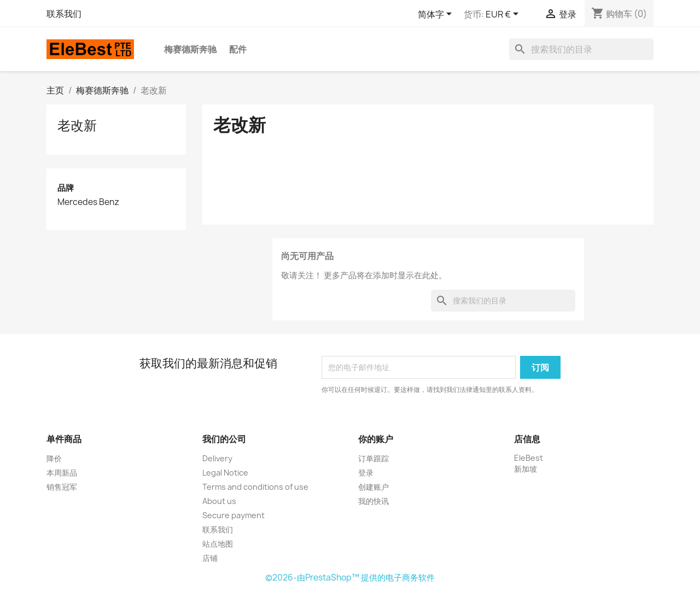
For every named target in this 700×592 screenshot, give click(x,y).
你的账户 (376, 439)
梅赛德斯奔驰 (190, 49)
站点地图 (218, 544)
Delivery (217, 458)
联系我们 (64, 14)
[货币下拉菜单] (504, 15)
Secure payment (234, 515)
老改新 (77, 125)
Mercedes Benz (88, 202)
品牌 (66, 188)
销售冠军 (62, 487)
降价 (54, 458)
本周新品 (62, 473)
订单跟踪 (374, 458)
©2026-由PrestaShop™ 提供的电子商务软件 (350, 578)
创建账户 (374, 487)
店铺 (210, 558)
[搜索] (581, 49)
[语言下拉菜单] (437, 15)
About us (219, 501)
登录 (366, 473)
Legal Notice (225, 473)
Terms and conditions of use (255, 487)
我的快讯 (374, 501)
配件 (238, 49)
